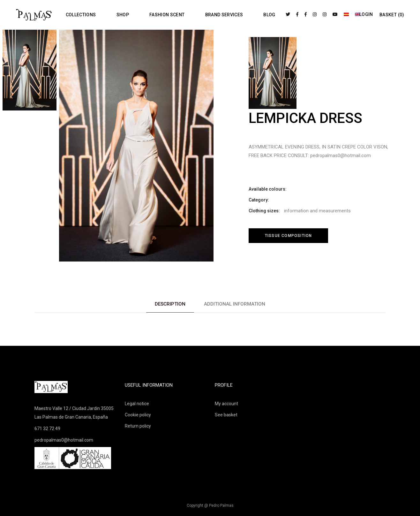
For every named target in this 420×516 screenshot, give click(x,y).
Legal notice (137, 404)
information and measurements (317, 211)
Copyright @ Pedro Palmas (210, 505)
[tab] (170, 304)
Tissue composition (289, 236)
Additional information (235, 304)
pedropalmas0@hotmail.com (64, 440)
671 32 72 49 (47, 429)
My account (226, 404)
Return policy (138, 426)
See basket (226, 415)
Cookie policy (138, 415)
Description (170, 304)
